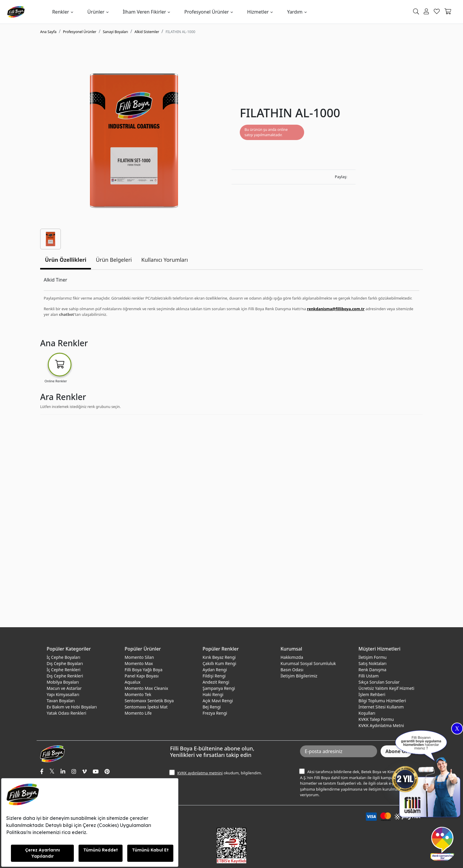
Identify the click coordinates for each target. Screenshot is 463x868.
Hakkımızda (292, 657)
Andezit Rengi (216, 682)
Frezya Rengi (215, 713)
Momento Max (139, 663)
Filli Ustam (369, 676)
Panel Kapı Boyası (142, 676)
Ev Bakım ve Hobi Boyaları (72, 707)
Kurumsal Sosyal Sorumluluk (308, 663)
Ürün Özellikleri (66, 260)
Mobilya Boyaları (63, 682)
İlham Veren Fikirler (145, 12)
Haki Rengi (213, 694)
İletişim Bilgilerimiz (299, 676)
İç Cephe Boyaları (63, 657)
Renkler (61, 12)
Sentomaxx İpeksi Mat (146, 707)
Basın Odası (292, 670)
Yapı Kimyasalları (63, 694)
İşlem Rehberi (372, 694)
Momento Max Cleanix (146, 688)
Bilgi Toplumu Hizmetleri (382, 701)
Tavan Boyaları (61, 701)
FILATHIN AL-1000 (181, 32)
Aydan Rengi (215, 670)
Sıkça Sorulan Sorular (379, 682)
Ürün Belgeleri (114, 260)
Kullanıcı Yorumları (165, 260)
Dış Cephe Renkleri (65, 676)
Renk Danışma (372, 670)
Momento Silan (139, 657)
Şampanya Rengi (219, 688)
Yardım (295, 12)
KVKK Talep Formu (376, 719)
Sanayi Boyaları (115, 32)
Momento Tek (138, 694)
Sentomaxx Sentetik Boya (149, 701)
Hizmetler (258, 12)
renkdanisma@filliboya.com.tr (336, 309)
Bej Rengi (212, 707)
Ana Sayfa (48, 32)
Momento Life (138, 713)
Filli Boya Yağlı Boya (144, 670)
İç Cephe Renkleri (63, 670)
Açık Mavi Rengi (218, 701)
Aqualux (133, 682)
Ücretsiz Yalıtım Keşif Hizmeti (386, 688)
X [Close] (457, 729)
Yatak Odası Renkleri (66, 713)
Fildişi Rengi (214, 676)
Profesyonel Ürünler (207, 12)
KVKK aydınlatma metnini (200, 773)
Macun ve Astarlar (64, 688)
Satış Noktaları (372, 663)
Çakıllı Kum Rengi (219, 663)
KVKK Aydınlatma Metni (381, 725)
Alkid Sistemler (147, 32)
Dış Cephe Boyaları (65, 663)
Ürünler (96, 12)
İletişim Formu (372, 657)
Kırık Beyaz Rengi (219, 657)
